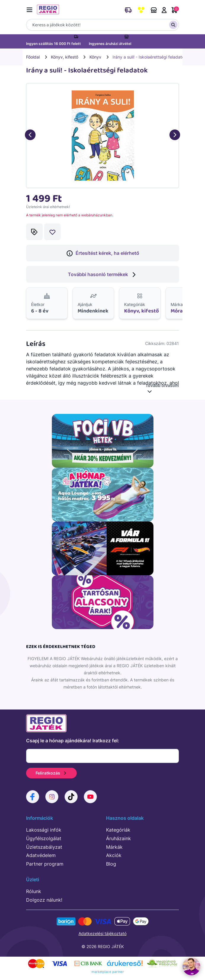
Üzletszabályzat (44, 847)
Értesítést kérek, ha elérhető (103, 253)
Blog (111, 864)
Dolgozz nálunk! (44, 900)
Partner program (45, 864)
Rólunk (34, 891)
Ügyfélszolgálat (44, 838)
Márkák (114, 847)
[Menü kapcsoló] (31, 9)
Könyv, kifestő (65, 57)
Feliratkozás (51, 773)
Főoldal (33, 57)
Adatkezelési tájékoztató (102, 933)
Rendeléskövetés (128, 10)
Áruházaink (154, 10)
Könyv (95, 57)
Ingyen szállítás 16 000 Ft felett (53, 44)
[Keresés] (102, 25)
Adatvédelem (41, 855)
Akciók (114, 855)
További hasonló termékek (103, 275)
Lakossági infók (44, 830)
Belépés (164, 10)
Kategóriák (118, 830)
